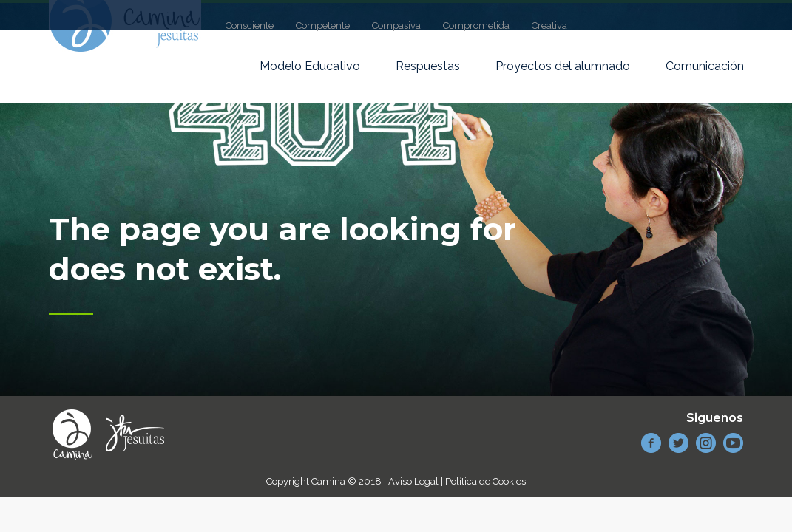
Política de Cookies (485, 481)
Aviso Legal (413, 481)
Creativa (549, 25)
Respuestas (428, 66)
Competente (323, 25)
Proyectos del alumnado (563, 66)
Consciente (250, 25)
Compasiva (396, 25)
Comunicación (705, 66)
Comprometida (476, 25)
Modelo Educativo (310, 66)
